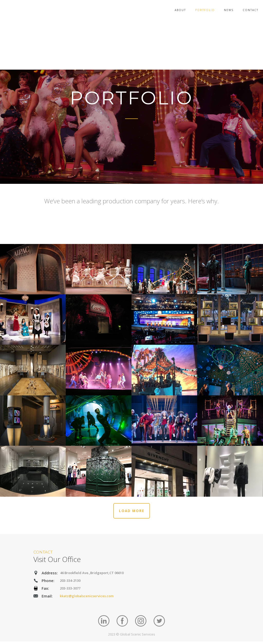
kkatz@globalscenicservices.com (87, 598)
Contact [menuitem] (251, 10)
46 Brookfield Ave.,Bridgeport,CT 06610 (92, 575)
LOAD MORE (131, 513)
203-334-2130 (70, 583)
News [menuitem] (229, 10)
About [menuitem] (180, 10)
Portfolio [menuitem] (205, 10)
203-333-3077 (70, 591)
